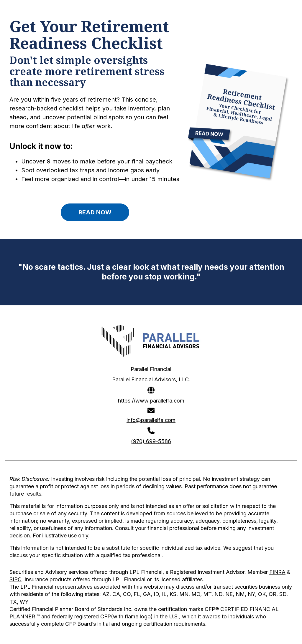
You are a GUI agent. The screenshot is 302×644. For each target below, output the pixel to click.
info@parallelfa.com (151, 420)
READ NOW (95, 212)
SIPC (15, 579)
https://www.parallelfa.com (151, 401)
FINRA (277, 572)
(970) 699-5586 (151, 441)
